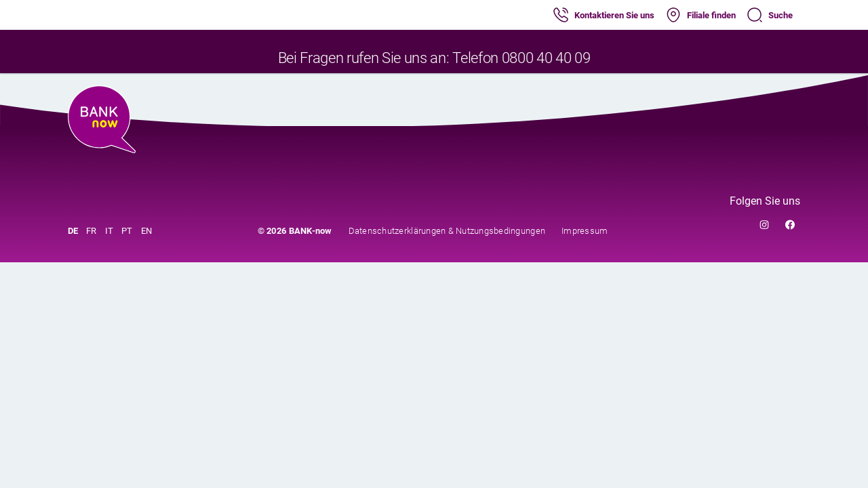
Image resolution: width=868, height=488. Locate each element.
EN (147, 231)
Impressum (585, 231)
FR (92, 231)
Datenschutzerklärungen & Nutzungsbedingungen (447, 231)
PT (127, 231)
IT (110, 231)
